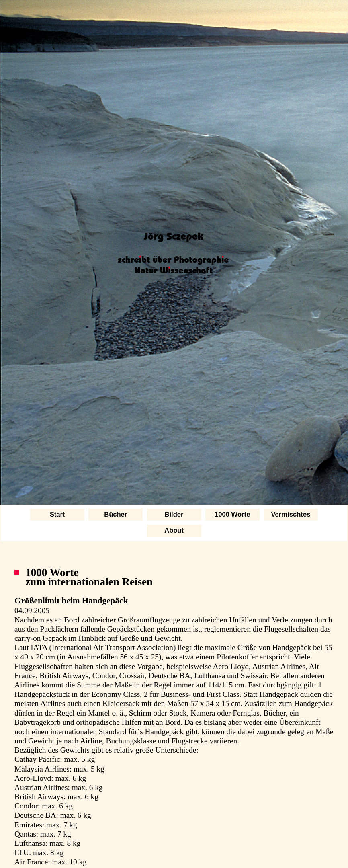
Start (57, 514)
